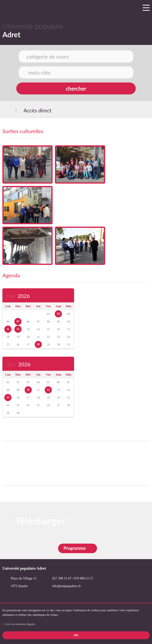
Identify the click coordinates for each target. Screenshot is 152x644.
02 (58, 314)
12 (18, 329)
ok (76, 635)
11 (8, 329)
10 (28, 390)
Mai (18, 296)
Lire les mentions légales (20, 624)
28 (38, 344)
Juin (19, 364)
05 (18, 321)
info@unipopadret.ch (66, 586)
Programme (75, 548)
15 (8, 397)
